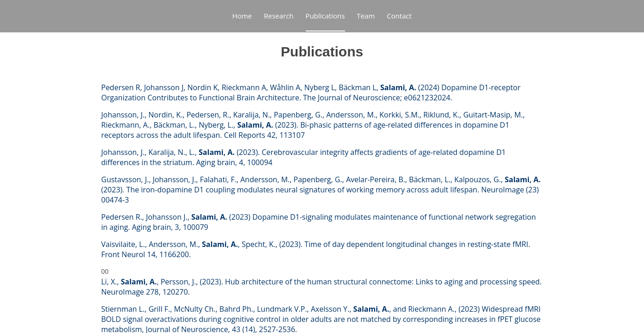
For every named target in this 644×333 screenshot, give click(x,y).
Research (279, 16)
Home (242, 16)
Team (366, 16)
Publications (325, 16)
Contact (399, 16)
